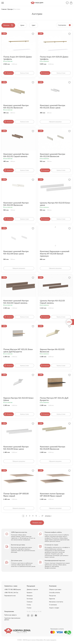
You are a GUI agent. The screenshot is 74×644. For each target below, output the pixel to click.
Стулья (29, 608)
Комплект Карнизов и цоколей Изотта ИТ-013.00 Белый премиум (55, 254)
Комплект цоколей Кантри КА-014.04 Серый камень (16, 302)
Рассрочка (52, 596)
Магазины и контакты (56, 602)
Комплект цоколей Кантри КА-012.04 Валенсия (53, 155)
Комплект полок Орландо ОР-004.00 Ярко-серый (52, 495)
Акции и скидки (54, 608)
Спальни (30, 602)
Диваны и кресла (32, 590)
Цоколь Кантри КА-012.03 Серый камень (52, 302)
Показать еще (37, 523)
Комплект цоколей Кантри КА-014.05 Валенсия (53, 448)
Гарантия (52, 599)
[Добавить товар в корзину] (9, 73)
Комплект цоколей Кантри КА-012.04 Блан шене (16, 253)
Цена (26, 25)
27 (43, 516)
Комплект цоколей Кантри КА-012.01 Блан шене (53, 107)
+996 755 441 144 (10, 593)
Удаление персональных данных (12, 619)
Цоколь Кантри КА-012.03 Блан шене (55, 204)
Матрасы (30, 596)
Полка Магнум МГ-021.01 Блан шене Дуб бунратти (18, 351)
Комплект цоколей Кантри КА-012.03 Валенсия (16, 204)
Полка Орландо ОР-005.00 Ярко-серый (16, 495)
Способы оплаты (54, 593)
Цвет (37, 25)
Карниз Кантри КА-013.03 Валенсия (52, 351)
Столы (29, 605)
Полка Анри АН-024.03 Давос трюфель (18, 58)
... (39, 516)
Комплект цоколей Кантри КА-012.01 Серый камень (16, 155)
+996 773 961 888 (10, 590)
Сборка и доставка (55, 590)
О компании (53, 605)
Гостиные (30, 599)
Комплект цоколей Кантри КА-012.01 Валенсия (16, 107)
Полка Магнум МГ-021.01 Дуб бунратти (54, 399)
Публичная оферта (10, 615)
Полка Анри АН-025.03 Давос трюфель (54, 58)
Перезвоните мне (10, 596)
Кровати (29, 593)
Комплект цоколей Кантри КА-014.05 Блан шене (16, 448)
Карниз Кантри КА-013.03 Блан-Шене (19, 399)
